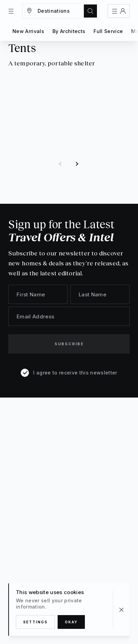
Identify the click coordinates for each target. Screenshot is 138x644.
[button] (60, 164)
